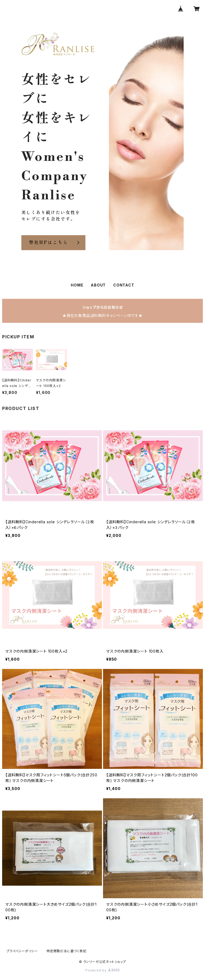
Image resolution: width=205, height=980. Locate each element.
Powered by (102, 970)
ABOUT (98, 285)
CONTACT (124, 285)
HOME (77, 285)
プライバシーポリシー (22, 951)
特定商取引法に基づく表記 (66, 951)
